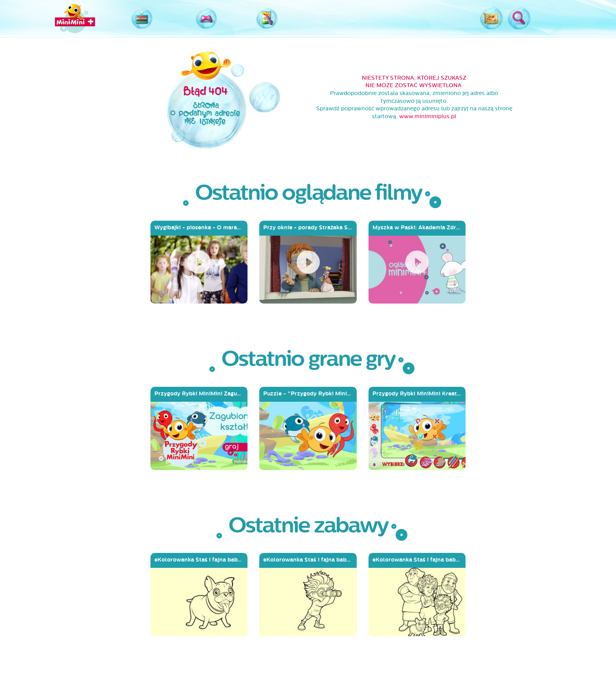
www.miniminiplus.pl (428, 116)
